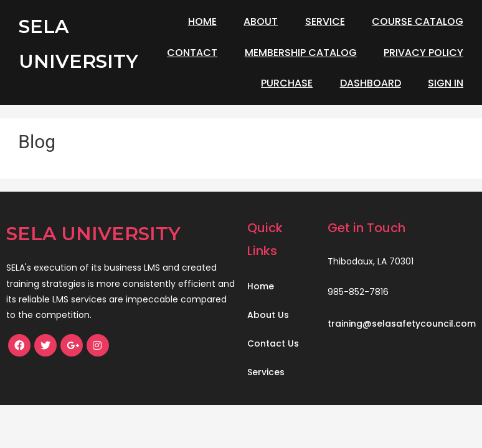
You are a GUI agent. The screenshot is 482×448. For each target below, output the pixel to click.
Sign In (446, 83)
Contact (192, 53)
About (261, 21)
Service (325, 21)
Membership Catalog (301, 53)
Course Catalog (418, 21)
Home (202, 21)
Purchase (287, 83)
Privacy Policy (423, 53)
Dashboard (371, 83)
